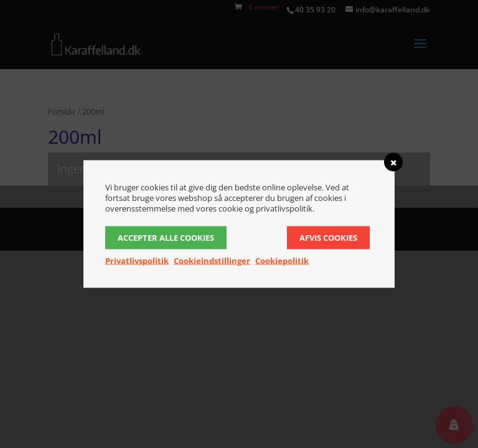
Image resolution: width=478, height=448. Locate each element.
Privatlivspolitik (137, 261)
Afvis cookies (328, 238)
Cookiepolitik (282, 261)
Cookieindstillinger (212, 261)
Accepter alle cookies (166, 238)
